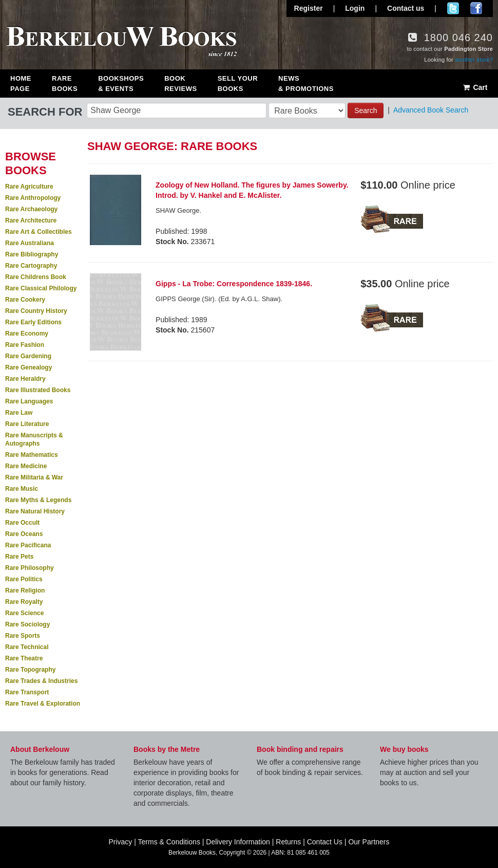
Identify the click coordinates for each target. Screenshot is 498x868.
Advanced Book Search (431, 110)
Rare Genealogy (28, 367)
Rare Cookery (25, 300)
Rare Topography (30, 670)
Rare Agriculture (29, 187)
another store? (474, 60)
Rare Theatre (24, 658)
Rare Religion (25, 590)
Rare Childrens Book (36, 277)
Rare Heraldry (25, 379)
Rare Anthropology (33, 198)
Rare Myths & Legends (38, 500)
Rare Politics (24, 579)
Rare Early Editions (33, 322)
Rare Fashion (25, 345)
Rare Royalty (24, 602)
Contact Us (325, 842)
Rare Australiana (30, 243)
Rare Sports (23, 636)
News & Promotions (306, 84)
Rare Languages (29, 401)
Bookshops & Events (121, 84)
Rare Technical (27, 647)
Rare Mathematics (32, 455)
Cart (475, 87)
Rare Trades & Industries (41, 681)
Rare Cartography (31, 266)
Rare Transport (27, 692)
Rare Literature (27, 424)
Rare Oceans (24, 534)
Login (355, 8)
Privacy (120, 842)
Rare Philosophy (30, 568)
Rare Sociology (27, 624)
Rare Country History (36, 311)
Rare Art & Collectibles (39, 232)
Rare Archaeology (31, 209)
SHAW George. (178, 210)
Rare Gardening (28, 356)
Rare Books (65, 84)
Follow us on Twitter (453, 8)
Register (309, 8)
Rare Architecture (31, 220)
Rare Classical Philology (41, 288)
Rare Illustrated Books (38, 390)
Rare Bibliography (32, 254)
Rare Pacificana (28, 545)
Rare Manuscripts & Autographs (34, 439)
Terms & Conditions (169, 842)
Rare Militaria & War (34, 477)
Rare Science (24, 613)
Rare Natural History (35, 511)
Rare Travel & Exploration (43, 704)
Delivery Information (238, 842)
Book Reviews (180, 84)
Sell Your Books (238, 84)
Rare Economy (27, 334)
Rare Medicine (26, 466)
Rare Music (22, 489)
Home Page (21, 84)
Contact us (406, 8)
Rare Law (19, 413)
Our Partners (369, 842)
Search (366, 110)
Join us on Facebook (476, 8)
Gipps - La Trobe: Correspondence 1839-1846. (234, 284)
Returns (288, 842)
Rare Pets (19, 557)
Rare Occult (22, 523)
